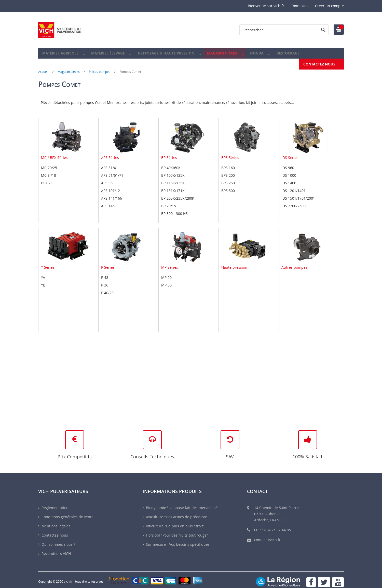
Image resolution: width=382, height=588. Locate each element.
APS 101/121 (112, 186)
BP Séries (187, 135)
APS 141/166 (112, 193)
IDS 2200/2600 (294, 201)
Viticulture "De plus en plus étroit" (175, 521)
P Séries (127, 245)
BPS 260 (228, 178)
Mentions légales (56, 521)
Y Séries (66, 245)
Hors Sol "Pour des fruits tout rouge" (177, 531)
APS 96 (107, 178)
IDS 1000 (289, 170)
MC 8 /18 (49, 170)
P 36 (105, 280)
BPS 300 (228, 186)
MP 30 (166, 280)
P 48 (105, 273)
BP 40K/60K (171, 163)
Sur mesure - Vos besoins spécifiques (178, 540)
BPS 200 (228, 170)
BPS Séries (247, 135)
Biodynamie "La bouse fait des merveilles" (182, 503)
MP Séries (187, 245)
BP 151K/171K (173, 186)
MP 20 (166, 273)
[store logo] (60, 30)
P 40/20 (107, 288)
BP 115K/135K (173, 178)
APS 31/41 (110, 163)
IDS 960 (288, 163)
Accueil (43, 67)
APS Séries (127, 135)
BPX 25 (47, 178)
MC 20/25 (49, 163)
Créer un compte (329, 6)
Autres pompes (307, 245)
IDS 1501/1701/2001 (298, 193)
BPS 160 (228, 163)
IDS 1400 (289, 178)
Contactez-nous (55, 531)
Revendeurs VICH (56, 549)
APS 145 (108, 201)
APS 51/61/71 (112, 170)
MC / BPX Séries (66, 135)
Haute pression (247, 245)
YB (43, 280)
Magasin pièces (69, 67)
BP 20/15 (169, 201)
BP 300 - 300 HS (174, 209)
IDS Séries (307, 135)
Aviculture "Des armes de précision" (177, 512)
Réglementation (55, 503)
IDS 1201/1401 (294, 186)
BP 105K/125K (173, 170)
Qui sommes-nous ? (58, 540)
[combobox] (284, 30)
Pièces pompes (100, 67)
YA (43, 273)
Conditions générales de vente (67, 512)
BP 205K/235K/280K (178, 193)
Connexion (300, 6)
